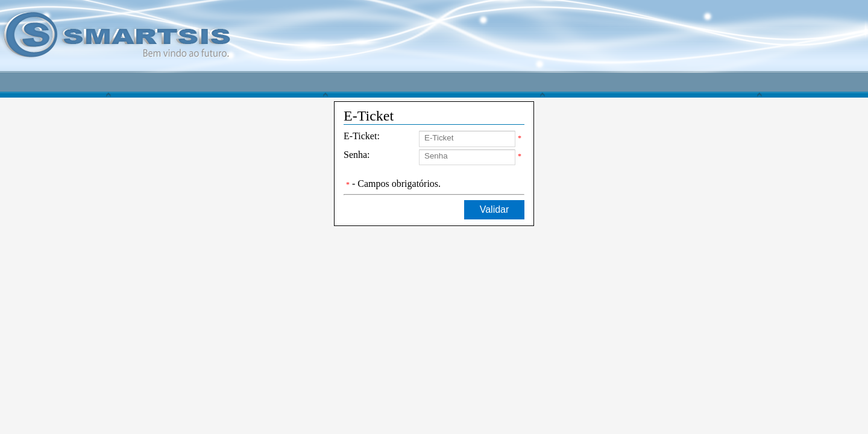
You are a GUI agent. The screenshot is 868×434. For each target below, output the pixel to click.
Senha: (357, 155)
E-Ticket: (362, 136)
